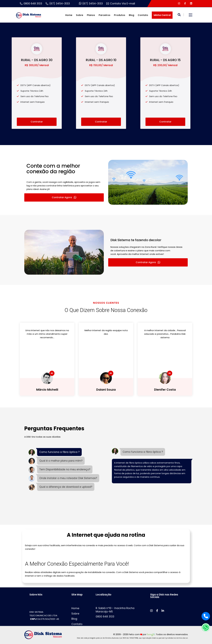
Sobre (80, 15)
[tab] (55, 452)
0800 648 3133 (31, 3)
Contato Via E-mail (121, 3)
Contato (143, 15)
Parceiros (104, 15)
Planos (91, 15)
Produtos (120, 15)
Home (69, 15)
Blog (131, 15)
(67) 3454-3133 (58, 3)
